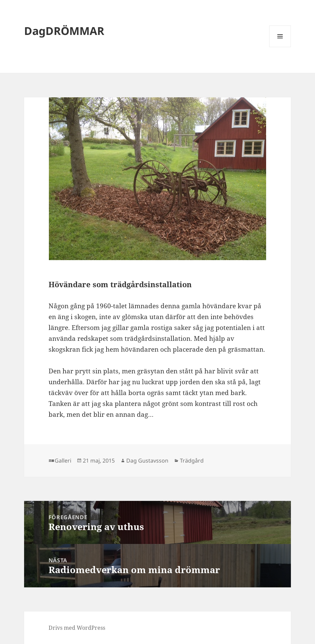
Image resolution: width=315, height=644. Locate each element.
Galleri (63, 461)
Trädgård (192, 461)
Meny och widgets (280, 47)
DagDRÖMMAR (64, 31)
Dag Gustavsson (147, 461)
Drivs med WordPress (77, 628)
